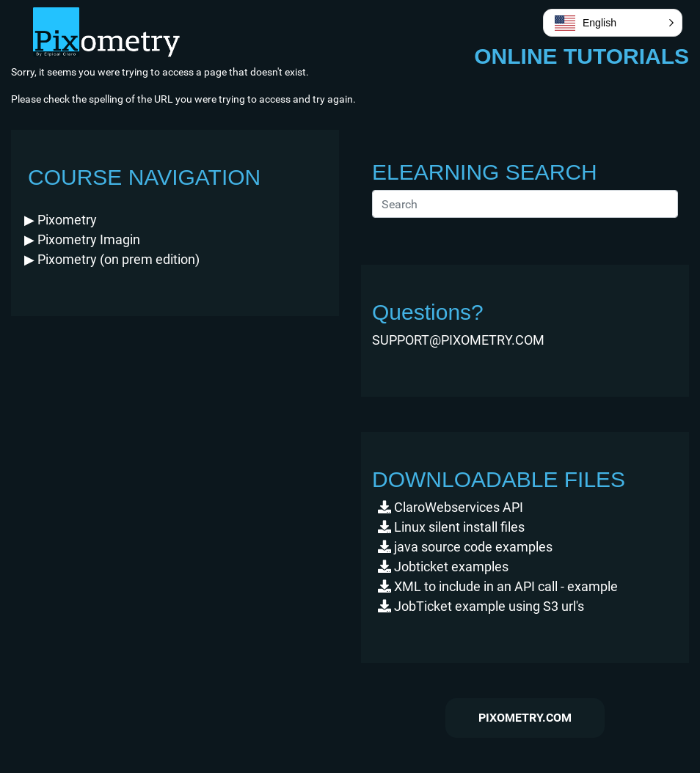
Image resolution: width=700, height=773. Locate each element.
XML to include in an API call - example (498, 586)
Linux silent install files (451, 527)
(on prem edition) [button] (112, 259)
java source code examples (465, 547)
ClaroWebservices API (451, 507)
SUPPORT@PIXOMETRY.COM (458, 340)
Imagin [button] (82, 239)
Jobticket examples (443, 567)
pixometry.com (525, 718)
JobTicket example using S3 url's (481, 606)
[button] (61, 220)
